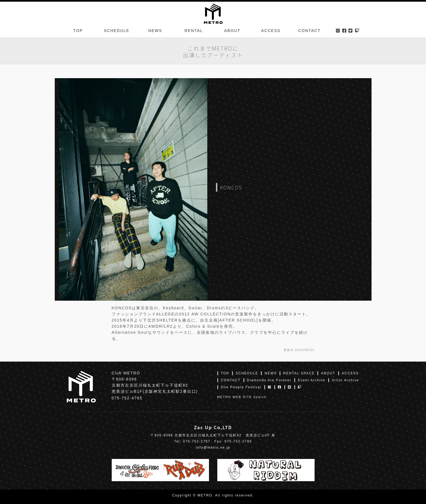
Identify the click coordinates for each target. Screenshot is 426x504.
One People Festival (241, 387)
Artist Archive (345, 380)
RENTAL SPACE (299, 373)
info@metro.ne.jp (213, 448)
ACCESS (271, 32)
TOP (78, 32)
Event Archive (312, 380)
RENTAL (194, 32)
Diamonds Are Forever (269, 380)
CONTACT (309, 32)
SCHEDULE (117, 32)
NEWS (155, 32)
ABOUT (232, 32)
